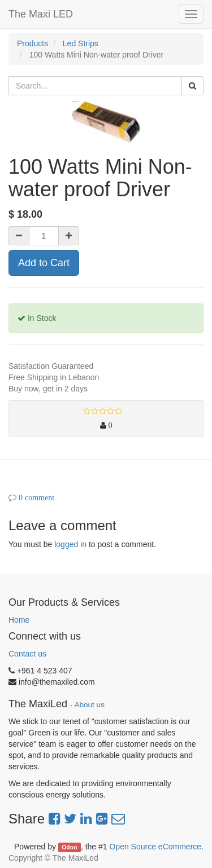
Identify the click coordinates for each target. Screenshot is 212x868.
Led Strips (81, 43)
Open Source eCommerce (155, 847)
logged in (70, 544)
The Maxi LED (41, 14)
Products (33, 43)
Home (19, 620)
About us (90, 705)
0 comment (36, 497)
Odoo (69, 847)
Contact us (27, 654)
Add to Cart (44, 263)
